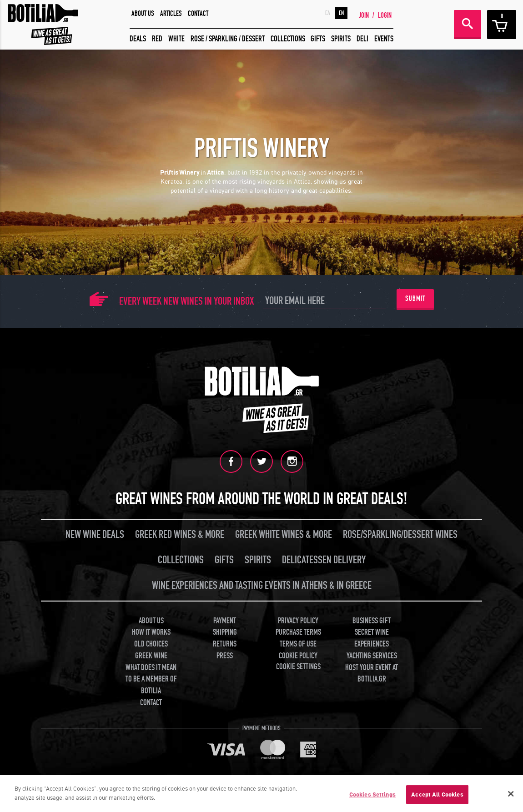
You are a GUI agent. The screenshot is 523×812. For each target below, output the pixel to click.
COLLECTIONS (288, 39)
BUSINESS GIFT (372, 621)
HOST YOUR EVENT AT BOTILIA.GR (372, 674)
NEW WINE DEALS (95, 534)
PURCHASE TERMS (298, 632)
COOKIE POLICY (298, 656)
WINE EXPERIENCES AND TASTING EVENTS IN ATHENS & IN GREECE (262, 585)
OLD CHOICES (151, 644)
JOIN (364, 15)
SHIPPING (225, 632)
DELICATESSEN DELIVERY (324, 560)
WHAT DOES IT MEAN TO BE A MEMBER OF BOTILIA (151, 679)
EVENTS (384, 39)
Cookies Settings (372, 796)
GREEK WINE (151, 656)
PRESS (225, 656)
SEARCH (468, 24)
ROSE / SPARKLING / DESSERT (228, 39)
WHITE (176, 39)
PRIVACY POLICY (298, 621)
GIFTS (318, 39)
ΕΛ (328, 13)
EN (341, 13)
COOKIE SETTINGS (298, 667)
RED (157, 39)
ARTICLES (171, 14)
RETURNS (225, 644)
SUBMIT (415, 299)
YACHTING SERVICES (372, 656)
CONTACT (198, 14)
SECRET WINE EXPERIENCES (372, 638)
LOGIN (385, 15)
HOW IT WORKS (151, 632)
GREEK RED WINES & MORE (180, 534)
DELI (362, 39)
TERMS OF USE (298, 644)
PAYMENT (225, 621)
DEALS (138, 39)
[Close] (511, 796)
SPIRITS (341, 39)
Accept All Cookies (437, 796)
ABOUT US (143, 14)
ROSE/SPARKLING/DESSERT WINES (400, 534)
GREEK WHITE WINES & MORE (284, 534)
